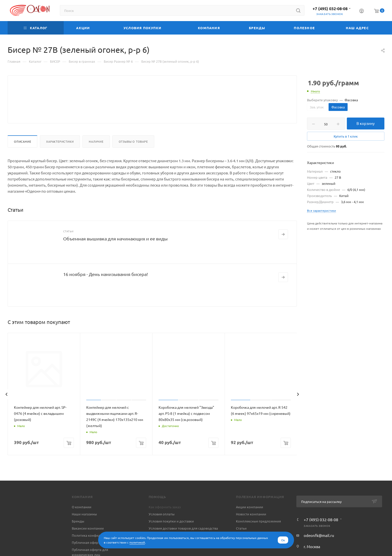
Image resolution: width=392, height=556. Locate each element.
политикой (137, 542)
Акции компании (250, 519)
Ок (283, 540)
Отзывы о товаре (133, 154)
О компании (82, 519)
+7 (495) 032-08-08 (330, 9)
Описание (22, 154)
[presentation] (6, 406)
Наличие (96, 154)
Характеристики (60, 154)
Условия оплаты (162, 526)
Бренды (78, 533)
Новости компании (251, 526)
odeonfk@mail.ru (319, 547)
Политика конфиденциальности (97, 547)
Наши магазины (84, 526)
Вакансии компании (88, 540)
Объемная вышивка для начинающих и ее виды (115, 251)
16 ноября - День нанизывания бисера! (106, 286)
